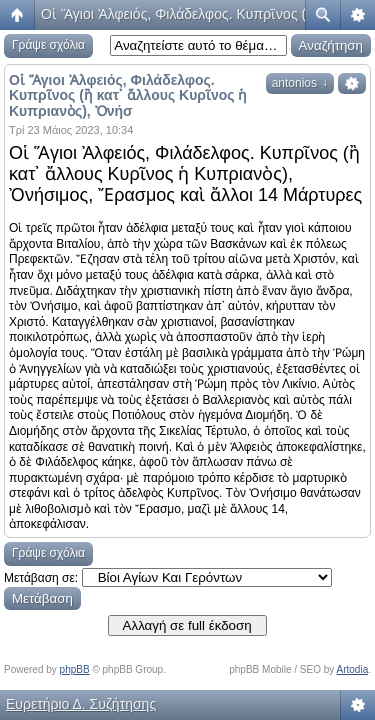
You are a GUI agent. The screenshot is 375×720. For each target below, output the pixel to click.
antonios (300, 83)
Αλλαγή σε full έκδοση (187, 625)
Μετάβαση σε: (41, 578)
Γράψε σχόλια (48, 45)
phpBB (75, 669)
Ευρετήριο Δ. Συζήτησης (81, 704)
